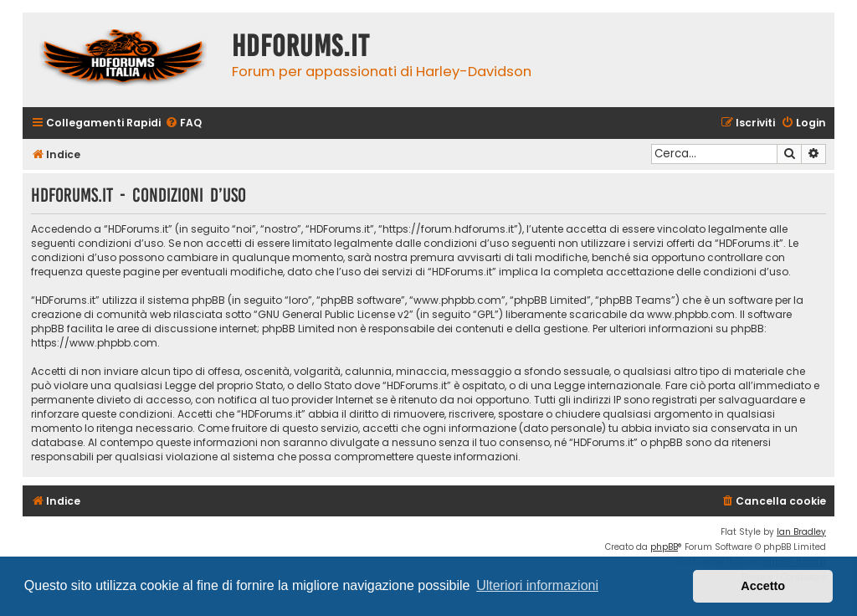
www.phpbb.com (691, 314)
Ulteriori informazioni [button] (537, 585)
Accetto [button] (763, 586)
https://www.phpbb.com (94, 343)
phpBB (664, 547)
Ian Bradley (801, 532)
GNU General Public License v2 (334, 314)
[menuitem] (183, 123)
